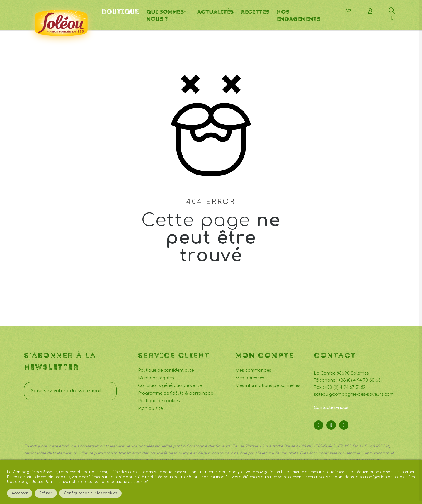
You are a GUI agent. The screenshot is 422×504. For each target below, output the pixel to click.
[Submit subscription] (108, 391)
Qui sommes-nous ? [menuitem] (166, 15)
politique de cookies (129, 482)
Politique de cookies (159, 401)
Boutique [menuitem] (120, 12)
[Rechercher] (392, 11)
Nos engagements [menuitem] (298, 15)
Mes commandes (253, 370)
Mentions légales (156, 378)
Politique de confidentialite (166, 370)
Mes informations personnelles (268, 386)
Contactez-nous (331, 408)
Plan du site (150, 409)
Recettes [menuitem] (255, 12)
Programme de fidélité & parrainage (176, 393)
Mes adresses (250, 378)
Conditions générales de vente (170, 386)
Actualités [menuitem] (215, 12)
